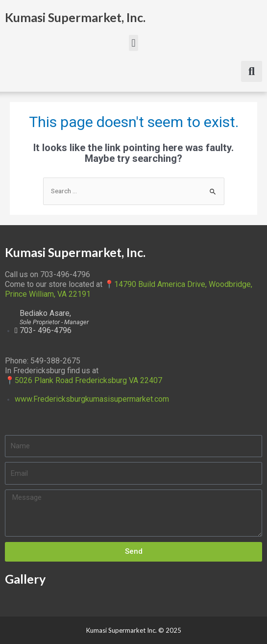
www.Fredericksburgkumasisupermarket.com (92, 399)
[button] (133, 43)
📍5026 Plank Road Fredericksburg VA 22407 (84, 380)
